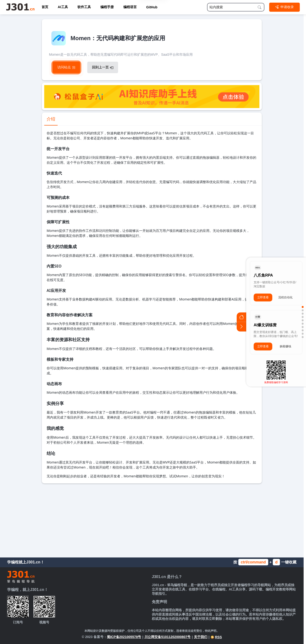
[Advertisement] (152, 519)
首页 (45, 7)
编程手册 (107, 7)
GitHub (152, 7)
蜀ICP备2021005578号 (124, 637)
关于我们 (201, 637)
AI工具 (63, 7)
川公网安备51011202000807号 (167, 637)
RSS (216, 637)
